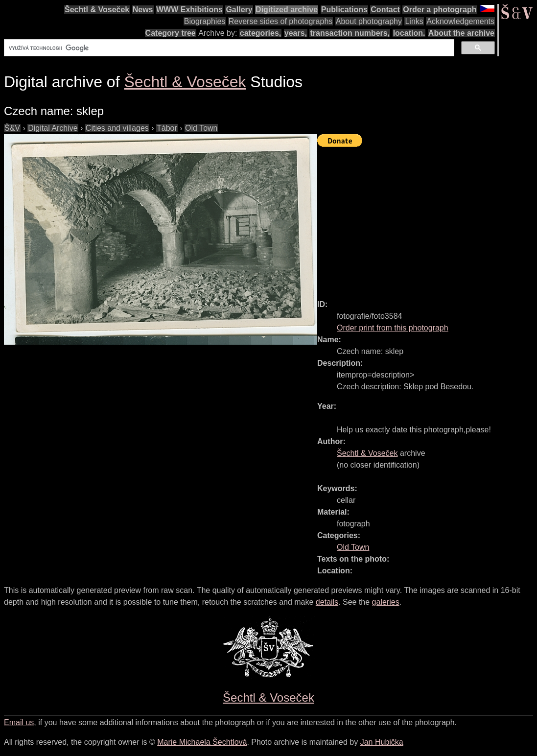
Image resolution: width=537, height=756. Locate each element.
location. (409, 33)
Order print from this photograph (393, 328)
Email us (19, 722)
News (143, 10)
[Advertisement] (427, 219)
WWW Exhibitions (189, 10)
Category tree (171, 33)
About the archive (461, 33)
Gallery (239, 10)
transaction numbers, (350, 33)
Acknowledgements (460, 21)
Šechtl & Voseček (97, 10)
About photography (369, 21)
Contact (385, 10)
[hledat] (228, 48)
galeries (386, 602)
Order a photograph (440, 10)
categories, (260, 33)
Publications (344, 10)
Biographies (205, 21)
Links (414, 21)
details (327, 602)
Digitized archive (287, 10)
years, (296, 33)
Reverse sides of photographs (281, 21)
